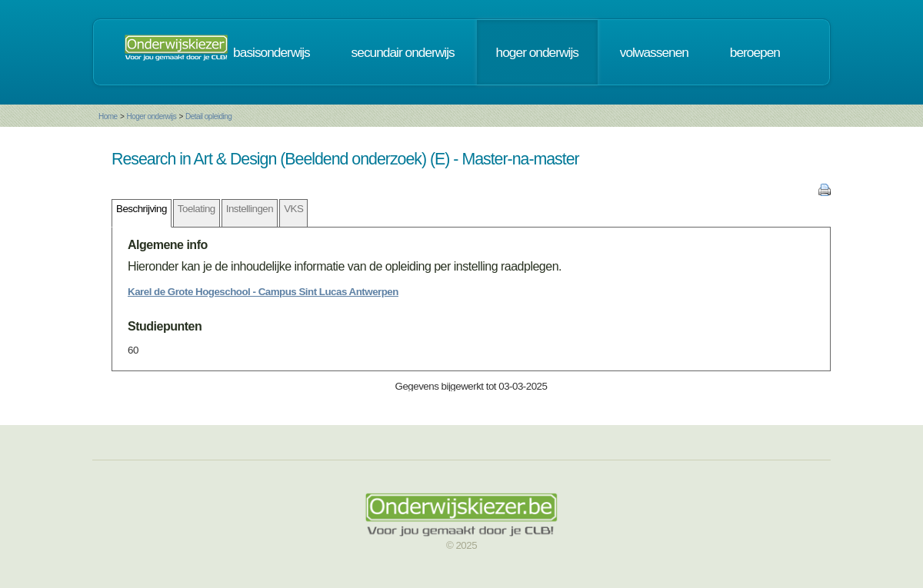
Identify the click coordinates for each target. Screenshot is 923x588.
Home (108, 116)
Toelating (197, 209)
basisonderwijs (272, 52)
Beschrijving (142, 209)
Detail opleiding (208, 116)
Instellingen (250, 209)
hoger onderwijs (537, 52)
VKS (293, 209)
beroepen (755, 52)
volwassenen (654, 52)
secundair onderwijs (403, 52)
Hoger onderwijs (151, 116)
